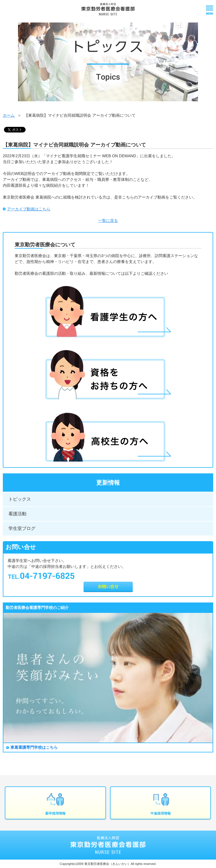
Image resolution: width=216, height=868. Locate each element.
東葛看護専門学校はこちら (34, 747)
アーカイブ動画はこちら (29, 209)
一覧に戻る (108, 221)
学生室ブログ (22, 528)
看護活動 (17, 514)
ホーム (9, 115)
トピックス (20, 499)
